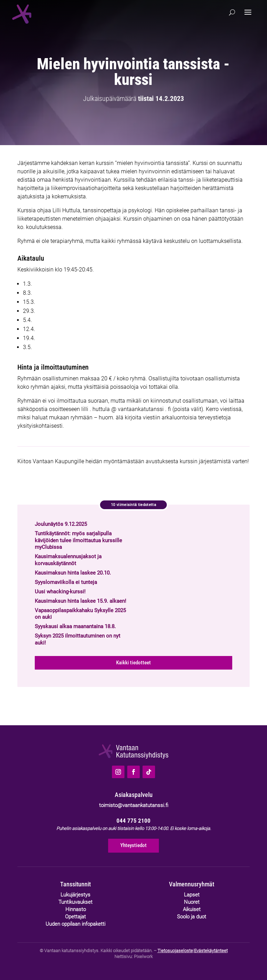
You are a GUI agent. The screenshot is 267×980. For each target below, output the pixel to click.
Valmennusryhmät (192, 884)
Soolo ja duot (192, 917)
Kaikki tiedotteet (133, 663)
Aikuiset (192, 909)
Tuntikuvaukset (75, 902)
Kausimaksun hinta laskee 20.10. (73, 573)
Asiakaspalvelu (134, 795)
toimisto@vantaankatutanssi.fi (134, 805)
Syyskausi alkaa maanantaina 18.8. (75, 626)
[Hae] (232, 13)
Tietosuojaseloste (175, 951)
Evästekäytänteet (211, 951)
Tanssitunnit (75, 884)
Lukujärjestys (75, 895)
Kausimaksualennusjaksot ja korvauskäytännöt (68, 560)
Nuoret (192, 902)
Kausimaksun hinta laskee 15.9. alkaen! (80, 601)
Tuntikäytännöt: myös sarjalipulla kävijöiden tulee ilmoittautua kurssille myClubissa (78, 540)
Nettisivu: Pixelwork (133, 957)
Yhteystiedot (133, 845)
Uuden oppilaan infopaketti (75, 924)
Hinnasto (76, 909)
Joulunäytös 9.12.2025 (61, 524)
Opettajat (75, 917)
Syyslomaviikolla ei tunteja (66, 582)
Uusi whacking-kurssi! (60, 592)
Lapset (192, 895)
